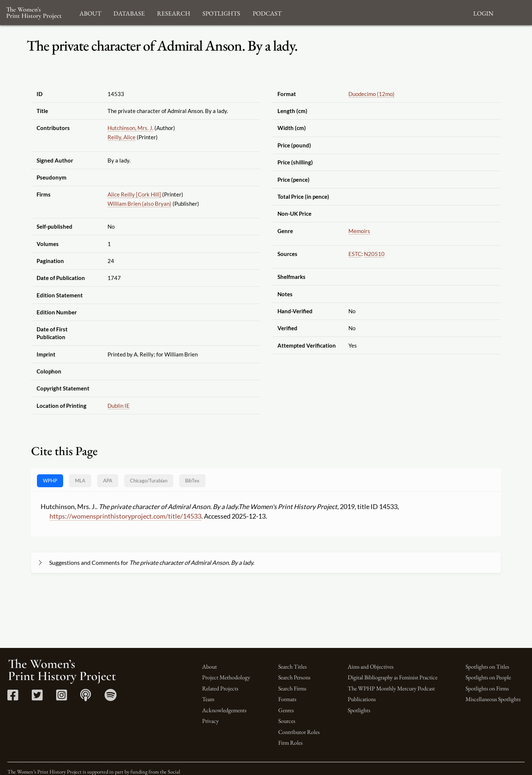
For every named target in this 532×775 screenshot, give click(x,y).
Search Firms (292, 688)
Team (208, 699)
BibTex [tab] (192, 481)
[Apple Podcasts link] (86, 698)
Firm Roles (290, 743)
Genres (286, 710)
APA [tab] (108, 481)
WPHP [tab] (50, 481)
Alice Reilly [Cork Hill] (134, 194)
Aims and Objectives (371, 667)
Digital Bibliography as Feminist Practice (393, 677)
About (209, 667)
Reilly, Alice (122, 137)
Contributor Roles (299, 732)
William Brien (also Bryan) (139, 204)
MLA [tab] (80, 481)
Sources (287, 721)
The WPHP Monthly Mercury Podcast (391, 688)
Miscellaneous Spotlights (493, 699)
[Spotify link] (111, 698)
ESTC (355, 254)
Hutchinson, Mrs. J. (130, 128)
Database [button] (129, 12)
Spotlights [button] (221, 12)
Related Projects (220, 688)
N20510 (374, 254)
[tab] (149, 481)
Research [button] (174, 12)
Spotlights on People (488, 677)
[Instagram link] (62, 698)
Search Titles (292, 667)
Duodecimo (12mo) (371, 94)
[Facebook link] (13, 698)
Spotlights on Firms (487, 688)
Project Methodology (226, 677)
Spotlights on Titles (487, 667)
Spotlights (359, 710)
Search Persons (294, 677)
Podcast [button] (267, 12)
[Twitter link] (37, 698)
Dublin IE (119, 406)
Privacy (210, 721)
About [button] (90, 12)
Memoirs (359, 231)
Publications (362, 699)
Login (483, 12)
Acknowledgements (224, 710)
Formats (287, 699)
